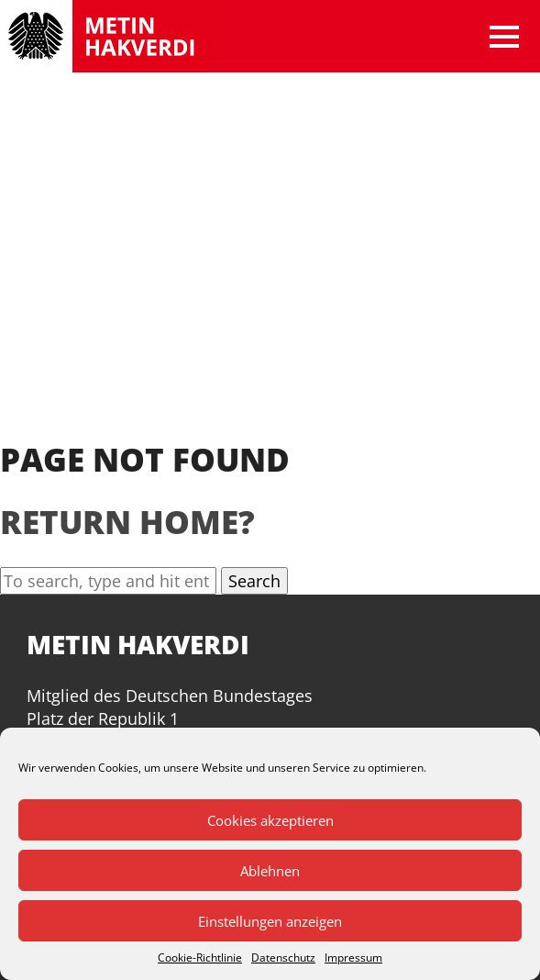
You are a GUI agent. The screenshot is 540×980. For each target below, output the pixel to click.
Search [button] (254, 581)
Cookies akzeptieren (270, 820)
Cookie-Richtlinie (200, 958)
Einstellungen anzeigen (270, 921)
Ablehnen (270, 871)
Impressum (353, 958)
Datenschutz (283, 958)
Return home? (127, 522)
